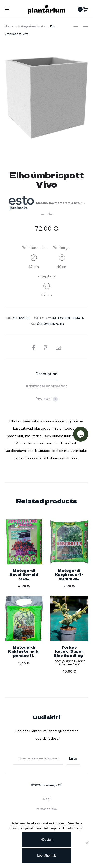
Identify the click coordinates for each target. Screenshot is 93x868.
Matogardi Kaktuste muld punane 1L (24, 651)
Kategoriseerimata (32, 26)
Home (9, 26)
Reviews (47, 399)
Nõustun (46, 839)
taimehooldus (46, 809)
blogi (47, 799)
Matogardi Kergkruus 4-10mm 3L (69, 575)
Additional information (47, 386)
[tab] (46, 374)
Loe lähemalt (46, 856)
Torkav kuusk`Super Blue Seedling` (69, 651)
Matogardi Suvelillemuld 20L (24, 575)
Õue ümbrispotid (51, 324)
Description (46, 374)
